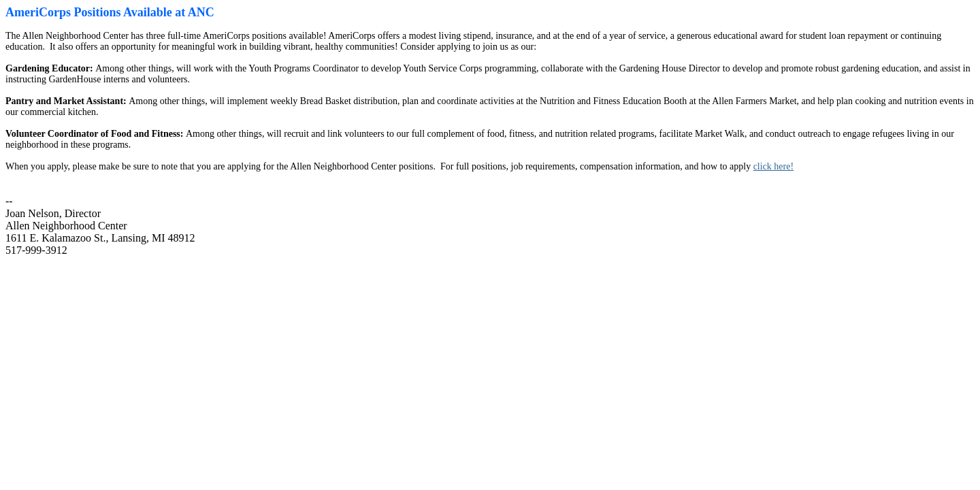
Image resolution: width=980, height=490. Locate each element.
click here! (773, 166)
